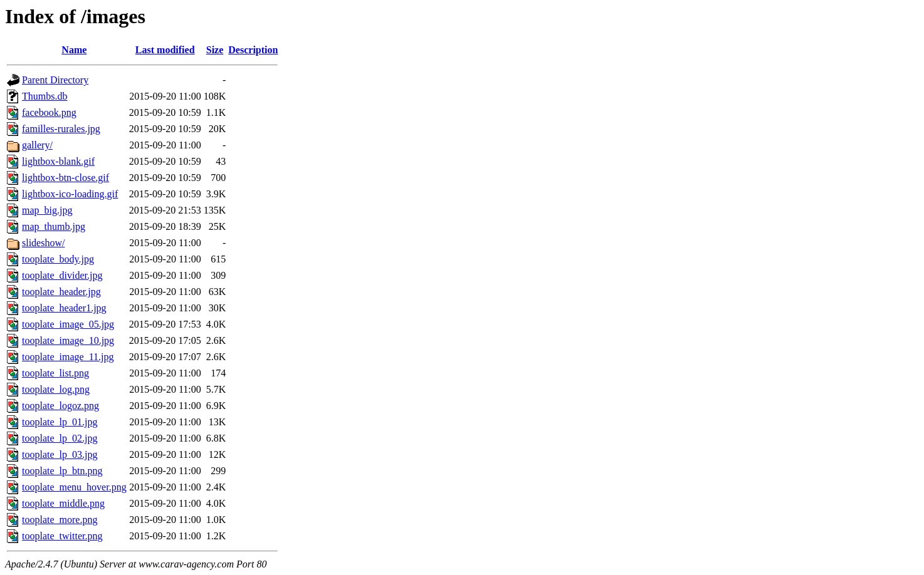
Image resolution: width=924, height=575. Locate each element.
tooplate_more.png (60, 520)
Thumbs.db (45, 96)
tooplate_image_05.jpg (68, 324)
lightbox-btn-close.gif (66, 178)
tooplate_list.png (55, 373)
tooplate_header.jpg (61, 292)
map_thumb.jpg (54, 226)
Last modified (165, 50)
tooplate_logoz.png (60, 406)
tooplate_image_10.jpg (68, 340)
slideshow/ (43, 243)
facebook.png (49, 112)
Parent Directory (55, 80)
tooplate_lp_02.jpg (60, 438)
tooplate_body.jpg (58, 259)
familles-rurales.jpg (61, 129)
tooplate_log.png (56, 389)
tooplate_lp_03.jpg (60, 454)
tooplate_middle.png (63, 503)
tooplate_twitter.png (62, 536)
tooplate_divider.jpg (62, 275)
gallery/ (37, 145)
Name (74, 50)
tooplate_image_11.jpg (68, 357)
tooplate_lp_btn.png (62, 471)
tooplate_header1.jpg (64, 308)
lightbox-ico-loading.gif (70, 194)
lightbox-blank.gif (58, 161)
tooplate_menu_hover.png (74, 487)
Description (253, 50)
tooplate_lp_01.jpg (60, 422)
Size (215, 50)
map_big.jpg (47, 210)
